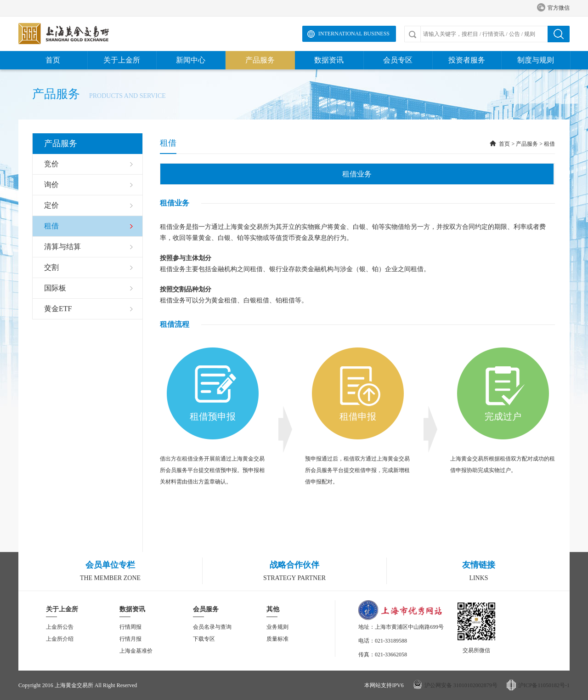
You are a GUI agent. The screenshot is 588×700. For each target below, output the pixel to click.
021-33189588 (391, 641)
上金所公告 (60, 627)
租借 (549, 144)
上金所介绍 (60, 639)
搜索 (559, 34)
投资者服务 (467, 60)
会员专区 (398, 60)
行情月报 (130, 639)
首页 (53, 60)
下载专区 (204, 639)
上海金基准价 (136, 651)
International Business (354, 34)
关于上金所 (122, 60)
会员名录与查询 (212, 627)
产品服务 (260, 60)
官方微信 (553, 8)
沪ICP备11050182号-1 (544, 685)
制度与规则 (536, 60)
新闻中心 (191, 60)
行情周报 (130, 627)
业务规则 (277, 627)
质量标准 (277, 639)
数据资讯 (329, 60)
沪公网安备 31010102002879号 (461, 685)
